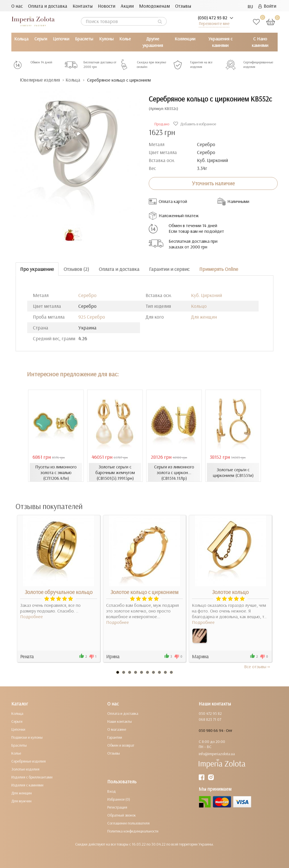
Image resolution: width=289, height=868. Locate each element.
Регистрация (117, 807)
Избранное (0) (119, 799)
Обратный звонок (122, 815)
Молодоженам (154, 6)
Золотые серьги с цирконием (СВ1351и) (233, 472)
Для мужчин (21, 801)
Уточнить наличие (213, 183)
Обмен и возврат (121, 745)
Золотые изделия (25, 769)
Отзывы (183, 6)
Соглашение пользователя (128, 823)
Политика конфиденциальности (133, 831)
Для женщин (204, 317)
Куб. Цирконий (207, 295)
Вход (112, 791)
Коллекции (185, 39)
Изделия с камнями (27, 785)
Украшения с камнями (220, 42)
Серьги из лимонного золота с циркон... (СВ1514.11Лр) (174, 472)
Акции (127, 6)
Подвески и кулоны (27, 737)
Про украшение (37, 269)
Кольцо (199, 306)
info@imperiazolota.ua (217, 754)
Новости (107, 6)
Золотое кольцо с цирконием (144, 592)
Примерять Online (219, 269)
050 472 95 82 (210, 713)
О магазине (117, 729)
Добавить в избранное (195, 124)
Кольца (21, 39)
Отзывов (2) (76, 269)
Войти (267, 6)
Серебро (87, 295)
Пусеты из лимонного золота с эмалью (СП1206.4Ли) (56, 472)
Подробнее (32, 616)
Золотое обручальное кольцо (59, 592)
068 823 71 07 (210, 719)
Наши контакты (120, 721)
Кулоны (106, 39)
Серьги (41, 39)
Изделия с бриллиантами (32, 777)
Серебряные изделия (29, 761)
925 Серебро (92, 317)
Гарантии (115, 737)
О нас (17, 6)
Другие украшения (153, 42)
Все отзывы (257, 666)
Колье (125, 39)
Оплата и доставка (48, 6)
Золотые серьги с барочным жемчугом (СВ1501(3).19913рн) (115, 472)
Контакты (83, 6)
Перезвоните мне (214, 23)
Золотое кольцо (230, 592)
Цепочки (61, 39)
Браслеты (84, 39)
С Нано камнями (260, 42)
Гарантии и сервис (169, 269)
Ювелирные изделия (41, 80)
